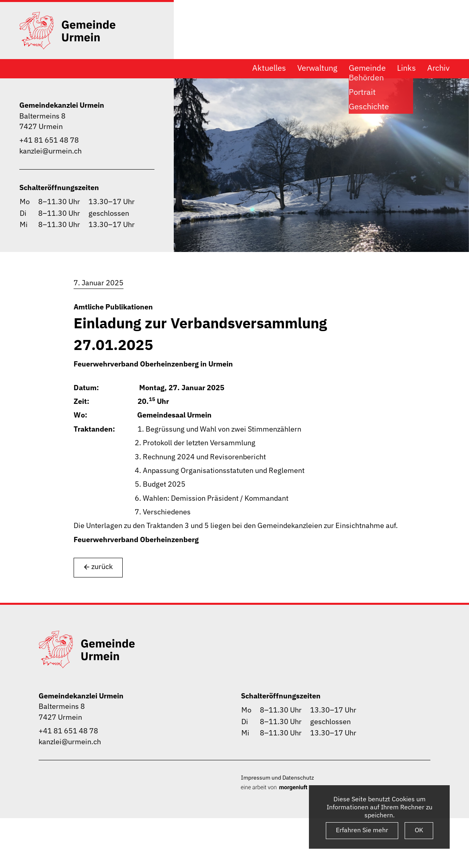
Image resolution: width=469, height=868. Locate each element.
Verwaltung (317, 68)
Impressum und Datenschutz (278, 777)
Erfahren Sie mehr (362, 830)
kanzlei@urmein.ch (50, 151)
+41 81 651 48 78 (49, 140)
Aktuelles (269, 68)
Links (406, 68)
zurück (98, 567)
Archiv (438, 68)
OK (419, 830)
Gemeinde (367, 68)
